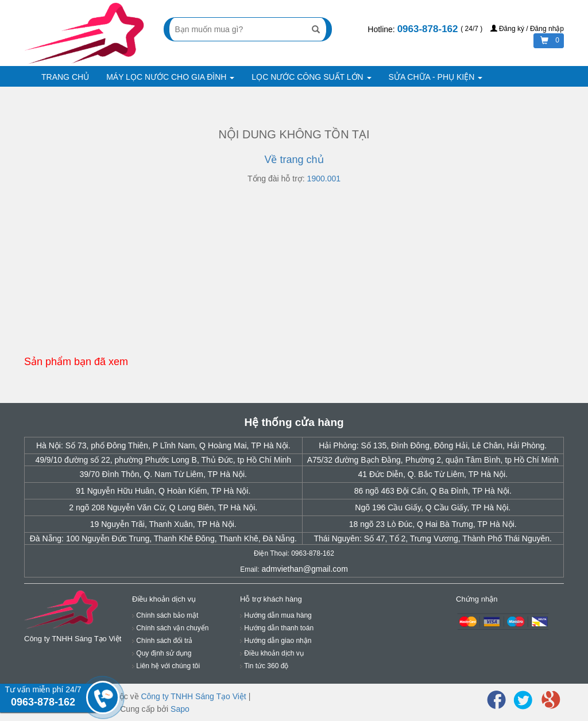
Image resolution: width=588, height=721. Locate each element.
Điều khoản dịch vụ (272, 653)
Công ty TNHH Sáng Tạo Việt (193, 696)
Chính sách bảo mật (165, 615)
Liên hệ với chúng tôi (166, 666)
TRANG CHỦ (65, 77)
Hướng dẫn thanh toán (277, 628)
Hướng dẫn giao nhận (276, 641)
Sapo (180, 709)
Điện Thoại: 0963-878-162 (294, 553)
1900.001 (324, 179)
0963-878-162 (429, 29)
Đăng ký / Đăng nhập (527, 29)
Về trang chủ (294, 160)
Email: (249, 569)
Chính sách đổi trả (162, 641)
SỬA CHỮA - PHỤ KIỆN (436, 77)
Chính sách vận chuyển (170, 628)
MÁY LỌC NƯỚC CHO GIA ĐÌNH (170, 77)
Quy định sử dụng (162, 653)
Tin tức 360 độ (264, 666)
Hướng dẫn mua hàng (276, 615)
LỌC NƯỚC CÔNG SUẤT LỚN (311, 77)
